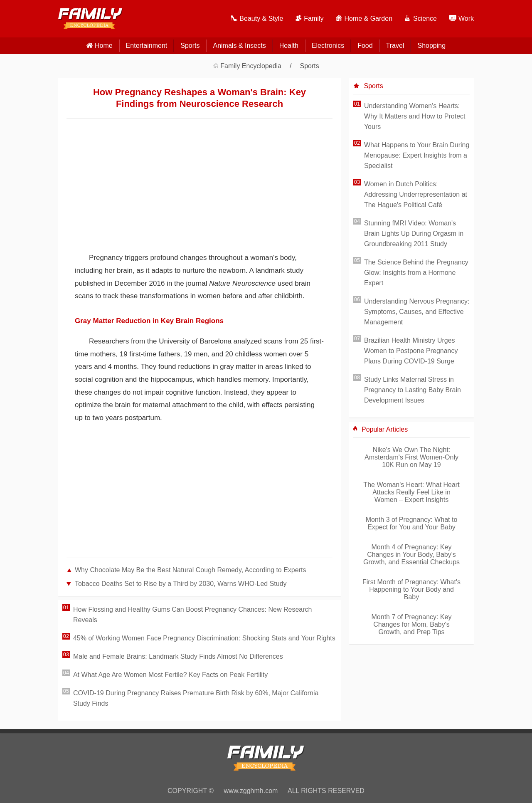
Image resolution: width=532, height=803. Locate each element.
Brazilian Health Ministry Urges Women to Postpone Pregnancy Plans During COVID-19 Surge (411, 351)
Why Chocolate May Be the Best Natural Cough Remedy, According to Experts (190, 570)
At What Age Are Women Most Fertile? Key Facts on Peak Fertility (170, 675)
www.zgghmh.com (251, 791)
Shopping (431, 46)
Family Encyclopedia (251, 66)
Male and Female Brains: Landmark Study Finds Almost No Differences (178, 656)
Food (365, 46)
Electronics (328, 46)
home (104, 46)
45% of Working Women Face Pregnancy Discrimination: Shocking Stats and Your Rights (204, 638)
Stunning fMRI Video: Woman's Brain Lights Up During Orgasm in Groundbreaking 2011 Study (414, 233)
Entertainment (147, 46)
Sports (190, 46)
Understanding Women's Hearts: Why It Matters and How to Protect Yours (415, 116)
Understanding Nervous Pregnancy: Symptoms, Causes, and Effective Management (417, 312)
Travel (395, 46)
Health (289, 46)
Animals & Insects (239, 46)
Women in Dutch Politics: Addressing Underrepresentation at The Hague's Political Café (416, 194)
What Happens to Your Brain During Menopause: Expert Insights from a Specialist (417, 155)
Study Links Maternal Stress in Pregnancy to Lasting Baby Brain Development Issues (413, 390)
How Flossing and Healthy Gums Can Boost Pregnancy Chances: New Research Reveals (193, 615)
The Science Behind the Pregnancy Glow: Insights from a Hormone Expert (416, 273)
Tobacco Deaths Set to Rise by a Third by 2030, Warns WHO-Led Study (181, 584)
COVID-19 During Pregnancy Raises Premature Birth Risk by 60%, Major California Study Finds (196, 698)
